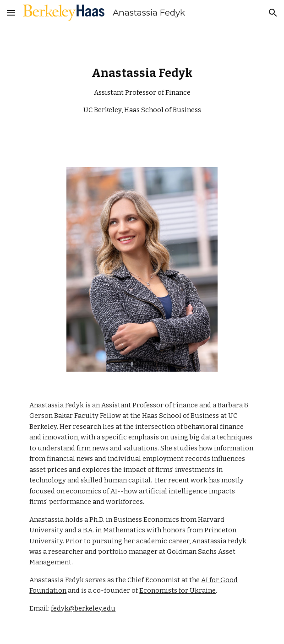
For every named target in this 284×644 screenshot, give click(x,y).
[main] (142, 91)
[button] (11, 13)
